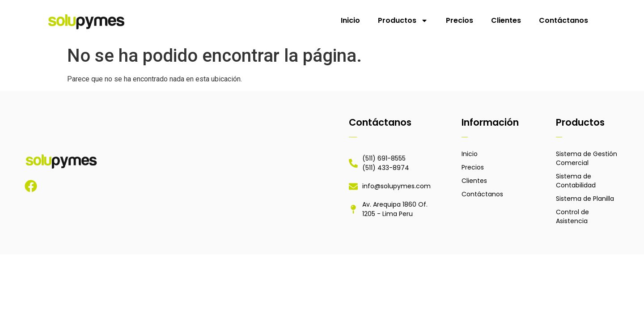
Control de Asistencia (572, 216)
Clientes (506, 20)
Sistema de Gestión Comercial (587, 158)
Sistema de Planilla (585, 199)
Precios (460, 20)
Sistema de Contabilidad (576, 181)
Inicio (350, 20)
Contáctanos (563, 20)
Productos (403, 21)
